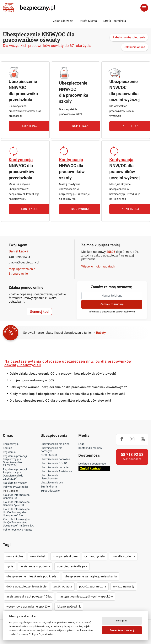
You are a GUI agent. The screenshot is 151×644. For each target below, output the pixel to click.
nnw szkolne (15, 556)
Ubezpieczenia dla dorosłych (52, 450)
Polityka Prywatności (15, 487)
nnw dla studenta (123, 556)
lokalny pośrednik (69, 606)
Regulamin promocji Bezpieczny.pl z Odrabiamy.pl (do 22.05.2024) (15, 474)
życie (10, 566)
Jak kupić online (135, 47)
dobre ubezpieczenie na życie (26, 586)
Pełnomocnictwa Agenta (18, 530)
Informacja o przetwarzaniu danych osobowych (112, 312)
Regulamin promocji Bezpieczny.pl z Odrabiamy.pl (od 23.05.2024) (15, 461)
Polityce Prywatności (41, 634)
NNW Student (49, 455)
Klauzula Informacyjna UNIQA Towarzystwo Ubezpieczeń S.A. (16, 512)
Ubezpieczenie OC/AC (54, 463)
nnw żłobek (38, 556)
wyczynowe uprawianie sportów (28, 606)
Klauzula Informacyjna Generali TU (16, 497)
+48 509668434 (19, 257)
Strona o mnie (18, 274)
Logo (81, 444)
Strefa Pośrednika (115, 21)
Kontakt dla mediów (90, 448)
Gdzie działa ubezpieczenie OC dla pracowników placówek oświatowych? (63, 374)
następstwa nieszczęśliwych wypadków (86, 596)
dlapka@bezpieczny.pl (24, 262)
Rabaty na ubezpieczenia (129, 37)
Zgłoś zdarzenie (63, 21)
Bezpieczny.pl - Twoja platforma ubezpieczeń (29, 8)
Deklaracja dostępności (92, 464)
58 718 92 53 (132, 454)
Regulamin (9, 452)
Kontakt (8, 448)
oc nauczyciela (95, 556)
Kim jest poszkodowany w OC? (32, 380)
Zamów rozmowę (112, 304)
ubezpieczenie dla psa (72, 566)
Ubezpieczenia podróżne (55, 459)
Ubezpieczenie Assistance (56, 471)
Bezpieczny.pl (11, 444)
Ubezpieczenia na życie (55, 467)
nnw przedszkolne (65, 556)
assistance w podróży (35, 566)
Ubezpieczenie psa (52, 483)
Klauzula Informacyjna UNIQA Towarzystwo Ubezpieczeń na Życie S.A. (19, 523)
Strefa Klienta (88, 21)
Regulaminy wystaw (15, 483)
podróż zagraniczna (92, 586)
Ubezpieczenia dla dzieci (55, 444)
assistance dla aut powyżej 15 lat (29, 596)
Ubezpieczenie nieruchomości (50, 477)
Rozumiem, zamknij (122, 630)
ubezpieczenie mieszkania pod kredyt (32, 576)
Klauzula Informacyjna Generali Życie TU (16, 504)
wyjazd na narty (124, 586)
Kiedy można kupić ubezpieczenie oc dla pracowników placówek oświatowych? (67, 394)
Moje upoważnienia (22, 269)
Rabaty (101, 333)
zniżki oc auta (63, 586)
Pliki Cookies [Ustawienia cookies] (11, 491)
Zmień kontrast (91, 468)
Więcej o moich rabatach (98, 266)
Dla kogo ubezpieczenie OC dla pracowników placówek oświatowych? (60, 401)
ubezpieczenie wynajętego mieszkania (91, 576)
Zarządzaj (122, 621)
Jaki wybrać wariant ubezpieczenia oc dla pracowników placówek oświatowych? (68, 387)
